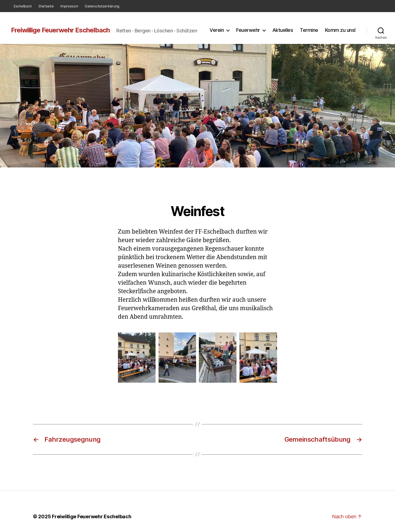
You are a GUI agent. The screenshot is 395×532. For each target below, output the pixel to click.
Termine (309, 30)
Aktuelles (283, 30)
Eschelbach (23, 6)
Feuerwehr (248, 30)
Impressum (69, 6)
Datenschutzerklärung (102, 6)
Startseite (46, 6)
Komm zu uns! (340, 30)
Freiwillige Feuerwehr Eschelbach (60, 30)
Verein (217, 30)
